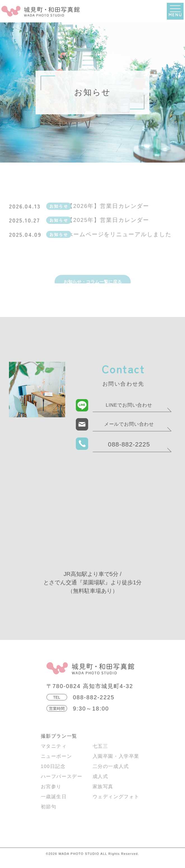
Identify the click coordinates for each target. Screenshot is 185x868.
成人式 (100, 785)
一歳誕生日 (54, 805)
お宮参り (51, 795)
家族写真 (103, 795)
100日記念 (53, 775)
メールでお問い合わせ (129, 432)
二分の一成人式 (111, 775)
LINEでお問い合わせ (129, 413)
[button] (175, 11)
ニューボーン (57, 764)
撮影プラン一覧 (59, 744)
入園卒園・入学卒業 (116, 764)
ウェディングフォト (116, 805)
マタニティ (54, 754)
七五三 (100, 754)
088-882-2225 (129, 452)
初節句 (49, 815)
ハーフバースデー (62, 785)
